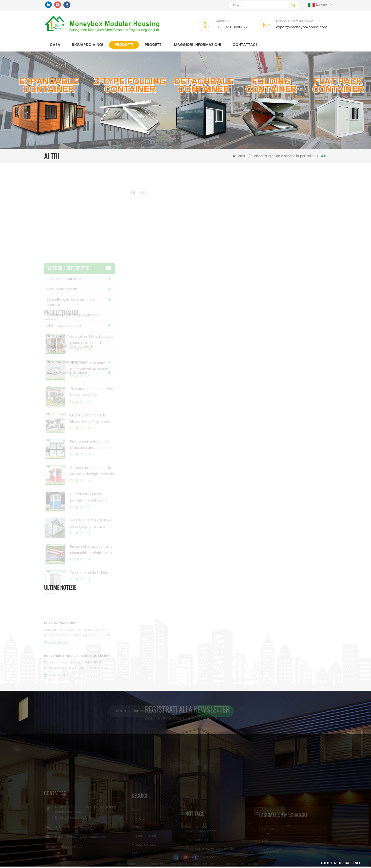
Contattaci (245, 45)
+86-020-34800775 (233, 27)
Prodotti (124, 45)
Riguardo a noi (87, 45)
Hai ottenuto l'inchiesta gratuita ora (341, 864)
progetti (154, 45)
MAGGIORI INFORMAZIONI (197, 45)
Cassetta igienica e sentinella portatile (283, 156)
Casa (55, 45)
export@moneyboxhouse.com (302, 27)
